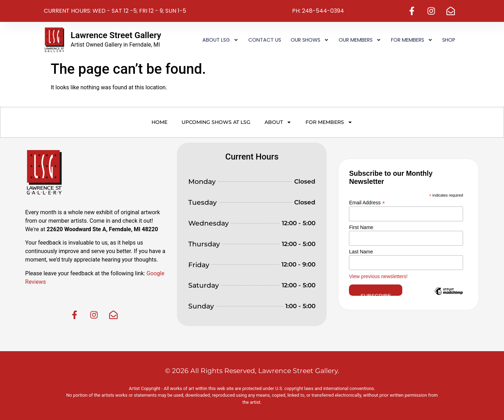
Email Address (367, 202)
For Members (412, 40)
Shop (449, 40)
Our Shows (310, 40)
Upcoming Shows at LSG (216, 122)
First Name (361, 227)
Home (159, 122)
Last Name (361, 252)
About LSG (220, 40)
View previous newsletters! (378, 276)
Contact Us (265, 40)
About (278, 122)
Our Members (360, 40)
